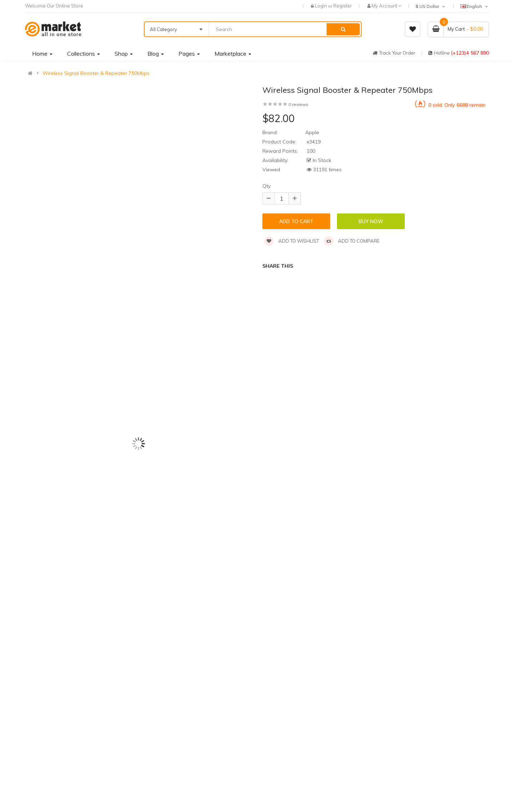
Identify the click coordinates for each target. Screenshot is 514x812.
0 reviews (298, 104)
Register (343, 6)
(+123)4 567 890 (470, 53)
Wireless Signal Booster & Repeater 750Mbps (96, 73)
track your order (394, 53)
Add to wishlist (292, 241)
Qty (266, 186)
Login (321, 6)
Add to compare (352, 241)
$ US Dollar (431, 6)
